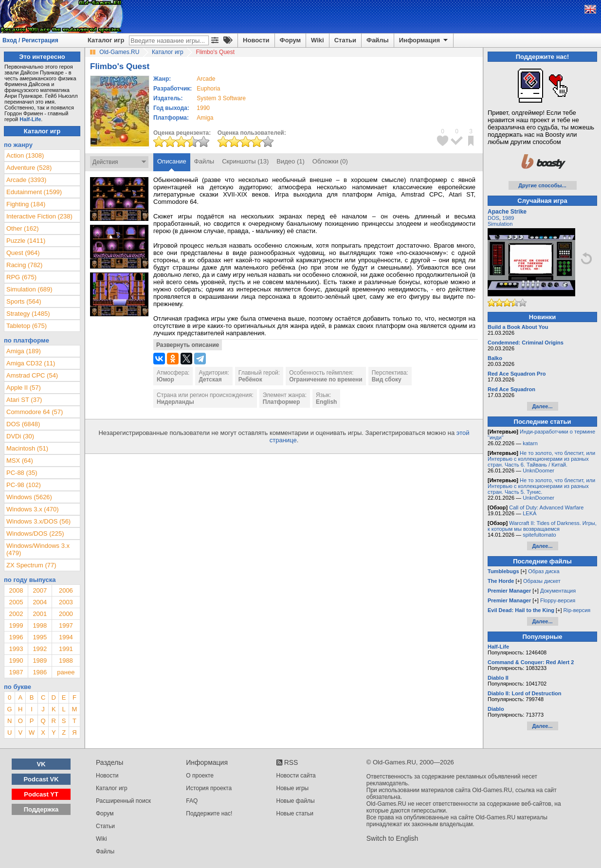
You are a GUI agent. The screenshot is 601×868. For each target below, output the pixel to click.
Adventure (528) (29, 168)
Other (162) (22, 228)
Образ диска (544, 571)
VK (41, 764)
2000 (66, 614)
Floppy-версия (558, 600)
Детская (210, 380)
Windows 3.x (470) (33, 509)
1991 (66, 649)
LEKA (529, 513)
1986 (40, 672)
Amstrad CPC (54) (32, 375)
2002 (16, 614)
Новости (256, 40)
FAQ (192, 801)
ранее (66, 672)
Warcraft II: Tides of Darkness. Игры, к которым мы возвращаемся (542, 526)
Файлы (378, 40)
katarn (530, 443)
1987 (16, 672)
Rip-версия (577, 610)
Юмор (165, 380)
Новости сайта (296, 776)
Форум (290, 40)
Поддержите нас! (209, 814)
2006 (66, 590)
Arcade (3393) (26, 180)
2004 (40, 602)
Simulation (500, 224)
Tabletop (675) (27, 326)
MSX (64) (20, 461)
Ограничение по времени (326, 380)
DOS (493, 218)
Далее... (542, 406)
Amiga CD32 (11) (31, 363)
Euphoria (208, 89)
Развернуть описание (188, 345)
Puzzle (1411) (26, 241)
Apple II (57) (24, 388)
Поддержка (41, 809)
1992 (40, 649)
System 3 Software (221, 98)
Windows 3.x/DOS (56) (38, 521)
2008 (16, 590)
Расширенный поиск (123, 801)
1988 (66, 660)
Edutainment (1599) (34, 192)
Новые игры (293, 788)
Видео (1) (290, 161)
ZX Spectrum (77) (31, 565)
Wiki (318, 40)
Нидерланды (175, 402)
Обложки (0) (330, 161)
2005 (16, 602)
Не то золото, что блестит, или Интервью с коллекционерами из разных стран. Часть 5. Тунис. (541, 486)
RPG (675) (21, 277)
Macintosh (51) (27, 448)
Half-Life (30, 119)
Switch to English (392, 838)
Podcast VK (41, 779)
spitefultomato (539, 535)
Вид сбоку (387, 380)
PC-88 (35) (22, 473)
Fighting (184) (26, 204)
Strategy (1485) (28, 314)
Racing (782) (24, 265)
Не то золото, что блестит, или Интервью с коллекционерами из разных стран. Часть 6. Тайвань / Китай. (541, 459)
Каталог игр (106, 40)
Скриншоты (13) (245, 161)
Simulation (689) (29, 289)
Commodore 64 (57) (35, 412)
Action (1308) (25, 155)
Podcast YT (41, 794)
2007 (40, 590)
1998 (40, 625)
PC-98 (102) (24, 485)
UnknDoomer (538, 470)
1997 (66, 625)
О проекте (200, 776)
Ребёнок (250, 380)
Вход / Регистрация (30, 40)
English (326, 402)
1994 (66, 637)
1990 (203, 108)
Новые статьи (295, 814)
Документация (558, 591)
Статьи (345, 40)
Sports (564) (24, 301)
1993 (16, 649)
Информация (424, 40)
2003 (66, 602)
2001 (40, 614)
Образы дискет (542, 581)
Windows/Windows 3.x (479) (38, 549)
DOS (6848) (23, 424)
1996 (16, 637)
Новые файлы (296, 801)
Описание (172, 161)
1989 (40, 660)
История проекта (209, 788)
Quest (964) (23, 253)
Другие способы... (542, 185)
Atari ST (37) (24, 400)
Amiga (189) (24, 351)
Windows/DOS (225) (35, 533)
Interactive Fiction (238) (39, 216)
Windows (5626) (29, 497)
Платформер (282, 402)
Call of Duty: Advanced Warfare (546, 507)
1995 (40, 637)
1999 (16, 625)
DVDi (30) (20, 436)
